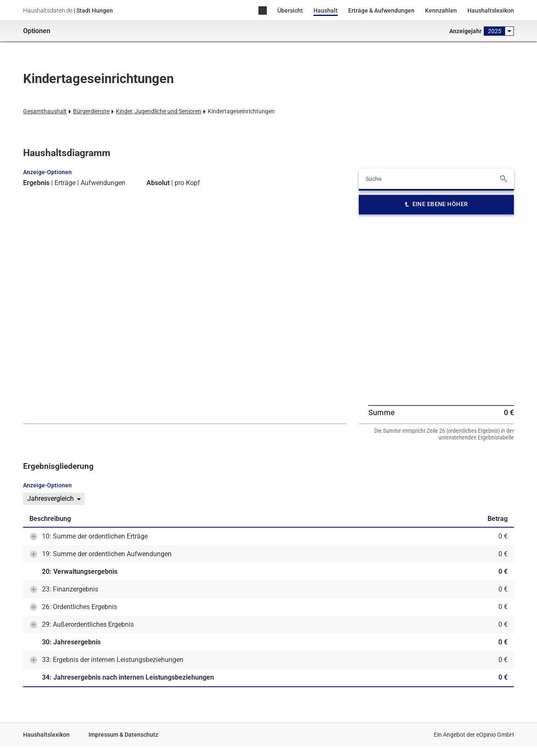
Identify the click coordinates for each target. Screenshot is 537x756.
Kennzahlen (441, 10)
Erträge (65, 183)
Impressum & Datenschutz (123, 735)
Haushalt (326, 10)
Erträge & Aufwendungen (381, 10)
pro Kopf (187, 183)
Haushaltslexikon (491, 10)
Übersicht (290, 10)
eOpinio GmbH (495, 735)
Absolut (158, 183)
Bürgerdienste (91, 111)
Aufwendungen (103, 183)
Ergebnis (36, 183)
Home (263, 11)
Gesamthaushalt (45, 111)
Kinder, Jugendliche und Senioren (159, 111)
